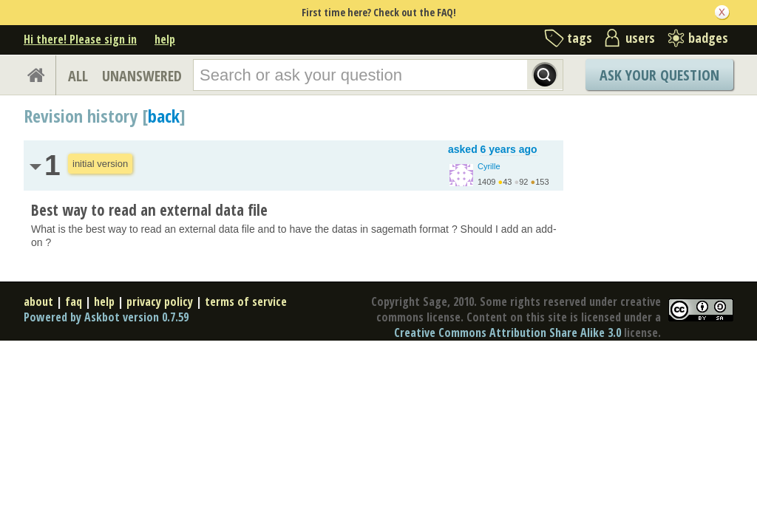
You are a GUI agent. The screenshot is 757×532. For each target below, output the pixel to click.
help (165, 39)
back (164, 116)
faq (74, 301)
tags (580, 38)
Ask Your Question (659, 75)
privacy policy (160, 301)
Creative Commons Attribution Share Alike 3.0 (508, 332)
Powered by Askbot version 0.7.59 (106, 317)
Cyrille (489, 166)
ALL (78, 76)
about (38, 301)
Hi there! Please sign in (80, 39)
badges (708, 38)
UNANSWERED (142, 76)
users (640, 38)
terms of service (246, 301)
